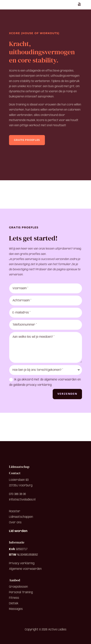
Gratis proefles (27, 140)
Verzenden (67, 394)
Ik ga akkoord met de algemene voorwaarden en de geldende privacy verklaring (45, 382)
